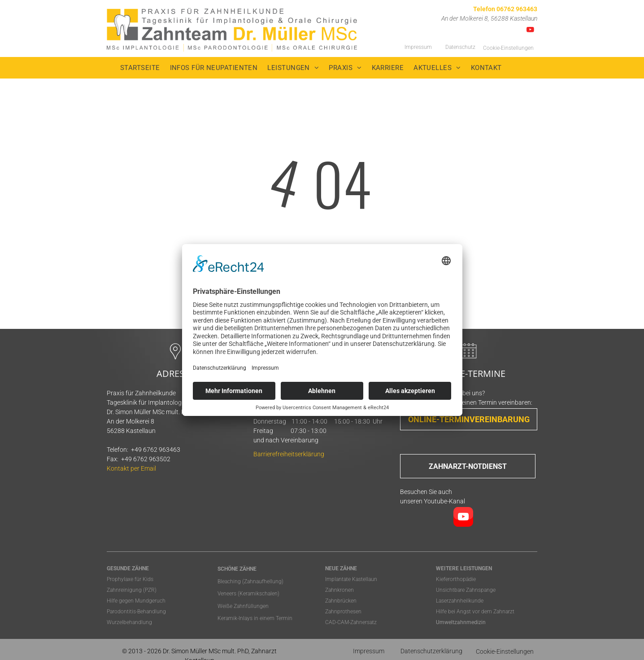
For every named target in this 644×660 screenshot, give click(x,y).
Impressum (418, 47)
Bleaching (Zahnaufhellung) (250, 581)
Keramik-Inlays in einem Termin (255, 618)
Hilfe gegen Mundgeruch (136, 601)
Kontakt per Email (131, 468)
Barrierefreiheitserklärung (289, 454)
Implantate (338, 579)
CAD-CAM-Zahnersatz (351, 622)
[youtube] (530, 31)
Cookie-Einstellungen (508, 48)
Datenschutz (460, 47)
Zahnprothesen (343, 612)
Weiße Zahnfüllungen (243, 606)
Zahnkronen (339, 590)
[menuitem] (145, 68)
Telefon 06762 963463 (505, 9)
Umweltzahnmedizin (461, 622)
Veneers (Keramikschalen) (248, 594)
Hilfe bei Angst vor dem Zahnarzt (475, 612)
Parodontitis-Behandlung (136, 612)
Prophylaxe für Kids (130, 579)
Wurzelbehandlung (129, 622)
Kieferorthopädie (456, 579)
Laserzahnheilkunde (460, 601)
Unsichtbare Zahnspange (466, 590)
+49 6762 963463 (156, 450)
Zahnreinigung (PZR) (132, 590)
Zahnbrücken (341, 601)
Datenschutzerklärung (431, 651)
